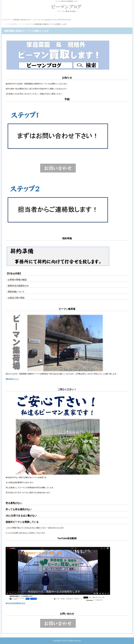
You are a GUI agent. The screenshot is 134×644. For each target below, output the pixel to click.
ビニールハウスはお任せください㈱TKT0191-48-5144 (52, 20)
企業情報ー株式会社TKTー (22, 20)
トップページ (6, 20)
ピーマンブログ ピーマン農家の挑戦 (67, 9)
